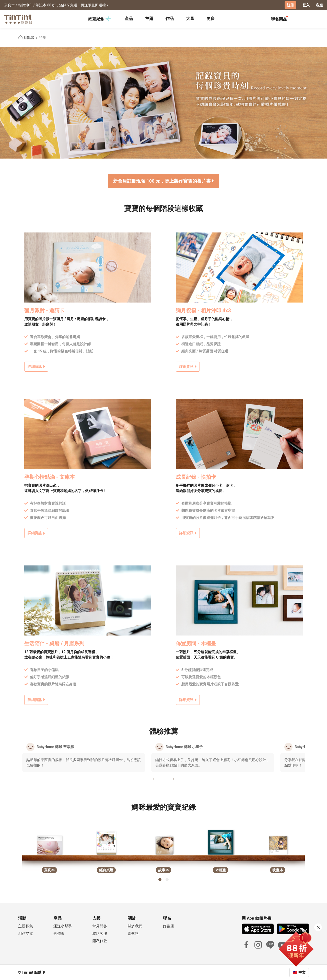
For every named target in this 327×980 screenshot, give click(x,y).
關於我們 (135, 926)
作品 (170, 19)
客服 (319, 5)
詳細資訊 (35, 366)
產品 (129, 19)
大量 (190, 19)
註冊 (290, 5)
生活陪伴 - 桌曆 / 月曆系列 (54, 643)
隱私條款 (100, 941)
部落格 (133, 933)
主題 (149, 19)
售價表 (59, 933)
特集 (43, 37)
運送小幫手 (63, 926)
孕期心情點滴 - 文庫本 (50, 477)
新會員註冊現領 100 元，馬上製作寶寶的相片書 (162, 181)
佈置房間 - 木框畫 (196, 643)
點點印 (27, 37)
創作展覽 (26, 933)
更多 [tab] (211, 19)
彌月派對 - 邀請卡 (44, 310)
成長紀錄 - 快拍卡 (196, 477)
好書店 (169, 926)
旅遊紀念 (100, 19)
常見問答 (100, 926)
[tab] (129, 19)
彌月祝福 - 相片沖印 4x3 (203, 310)
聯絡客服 (100, 933)
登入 (306, 5)
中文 (302, 972)
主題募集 (26, 926)
